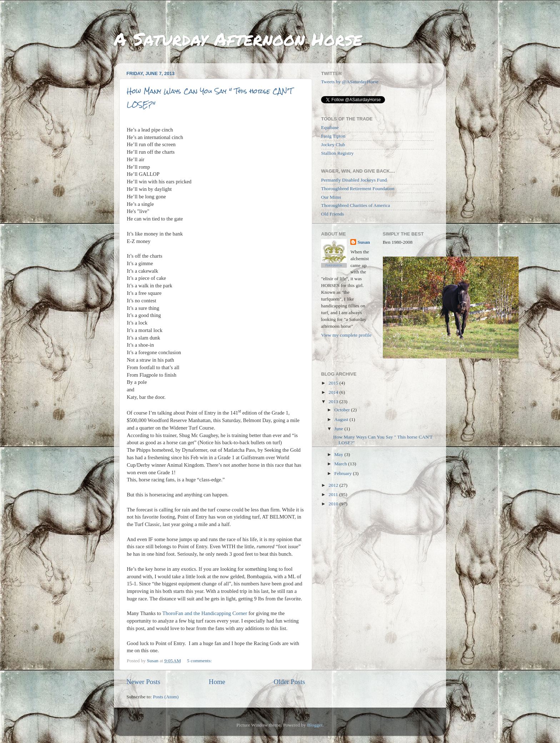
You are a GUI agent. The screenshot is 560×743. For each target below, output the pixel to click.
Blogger (315, 725)
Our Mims (331, 197)
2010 (334, 504)
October (343, 410)
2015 (334, 383)
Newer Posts (143, 682)
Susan (364, 242)
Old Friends (332, 214)
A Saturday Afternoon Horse (238, 39)
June (339, 429)
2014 (334, 392)
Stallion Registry (337, 153)
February (344, 473)
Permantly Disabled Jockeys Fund (354, 180)
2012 (334, 485)
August (342, 419)
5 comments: (200, 661)
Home (217, 682)
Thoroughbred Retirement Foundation (358, 189)
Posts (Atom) (166, 697)
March (341, 464)
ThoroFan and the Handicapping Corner (204, 613)
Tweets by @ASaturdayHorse (350, 82)
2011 (334, 494)
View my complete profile (346, 335)
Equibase (330, 127)
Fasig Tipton (333, 136)
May (339, 454)
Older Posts (289, 682)
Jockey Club (333, 145)
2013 (334, 402)
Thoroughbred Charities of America (356, 205)
